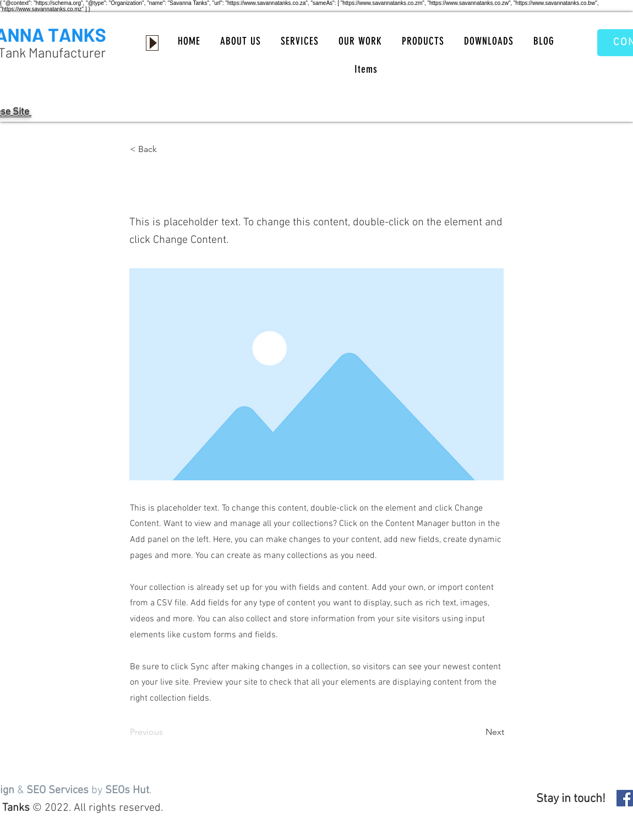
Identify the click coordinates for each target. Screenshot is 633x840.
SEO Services (58, 790)
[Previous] (166, 732)
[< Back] (166, 149)
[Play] (152, 43)
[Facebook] (625, 798)
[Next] (477, 732)
